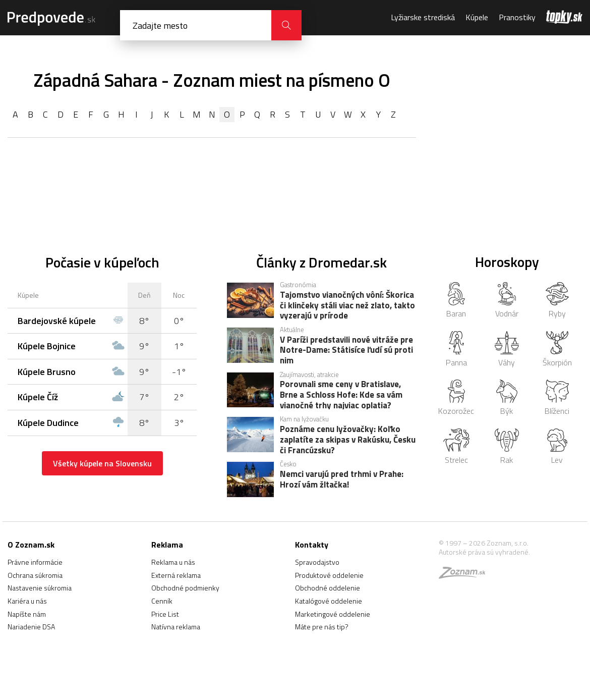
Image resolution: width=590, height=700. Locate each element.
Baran (456, 301)
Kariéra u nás (27, 601)
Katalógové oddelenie (329, 601)
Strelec (456, 447)
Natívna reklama (176, 627)
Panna (456, 350)
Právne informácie (35, 562)
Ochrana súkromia (35, 575)
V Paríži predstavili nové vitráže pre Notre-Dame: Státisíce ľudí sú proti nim (346, 350)
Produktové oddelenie (329, 575)
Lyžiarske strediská (423, 17)
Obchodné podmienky (185, 588)
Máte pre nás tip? (322, 627)
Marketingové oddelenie (333, 614)
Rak (507, 447)
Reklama (167, 545)
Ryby (557, 301)
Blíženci (557, 398)
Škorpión (557, 350)
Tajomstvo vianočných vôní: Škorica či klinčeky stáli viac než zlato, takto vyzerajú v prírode (347, 305)
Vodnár (507, 301)
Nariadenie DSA (31, 627)
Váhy (507, 350)
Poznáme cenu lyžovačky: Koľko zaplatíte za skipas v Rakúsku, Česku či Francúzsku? (348, 439)
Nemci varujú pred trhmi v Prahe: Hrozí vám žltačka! (342, 480)
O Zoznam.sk (31, 545)
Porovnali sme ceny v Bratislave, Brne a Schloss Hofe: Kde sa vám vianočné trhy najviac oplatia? (341, 394)
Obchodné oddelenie (328, 588)
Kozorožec (456, 398)
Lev (557, 447)
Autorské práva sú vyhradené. (484, 552)
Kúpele (477, 17)
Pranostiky (517, 17)
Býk (507, 398)
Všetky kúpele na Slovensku (102, 463)
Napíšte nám (27, 614)
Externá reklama (176, 575)
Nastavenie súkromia (40, 588)
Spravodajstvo (317, 562)
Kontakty (312, 545)
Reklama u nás (173, 562)
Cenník (162, 601)
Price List (165, 614)
